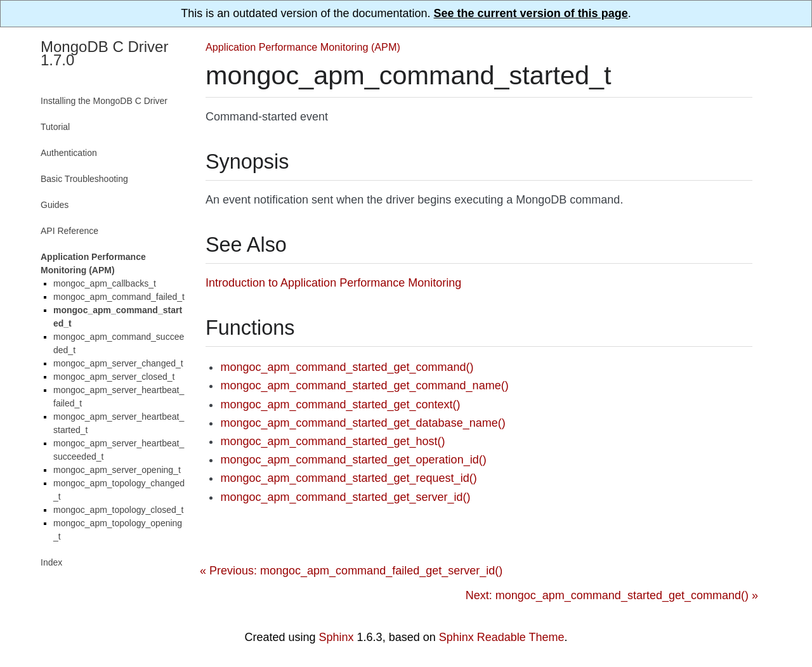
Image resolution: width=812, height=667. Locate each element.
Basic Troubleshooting (84, 179)
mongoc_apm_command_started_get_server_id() (345, 497)
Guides (55, 205)
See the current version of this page (531, 13)
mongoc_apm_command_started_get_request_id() (348, 478)
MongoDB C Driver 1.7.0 (104, 53)
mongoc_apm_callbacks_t (105, 283)
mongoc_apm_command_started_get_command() (347, 367)
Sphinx (337, 637)
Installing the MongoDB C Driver (104, 101)
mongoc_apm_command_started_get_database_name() (363, 423)
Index (51, 562)
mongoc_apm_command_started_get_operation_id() (353, 460)
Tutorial (55, 127)
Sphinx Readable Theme (502, 637)
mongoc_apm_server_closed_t (114, 377)
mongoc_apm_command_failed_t (119, 297)
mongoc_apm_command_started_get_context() (340, 405)
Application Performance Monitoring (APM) (303, 47)
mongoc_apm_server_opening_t (117, 470)
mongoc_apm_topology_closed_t (118, 510)
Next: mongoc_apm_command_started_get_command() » (612, 595)
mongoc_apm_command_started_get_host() (332, 441)
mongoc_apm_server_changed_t (118, 363)
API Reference (69, 231)
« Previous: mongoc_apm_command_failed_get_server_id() (351, 571)
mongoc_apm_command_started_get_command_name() (364, 385)
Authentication (69, 153)
